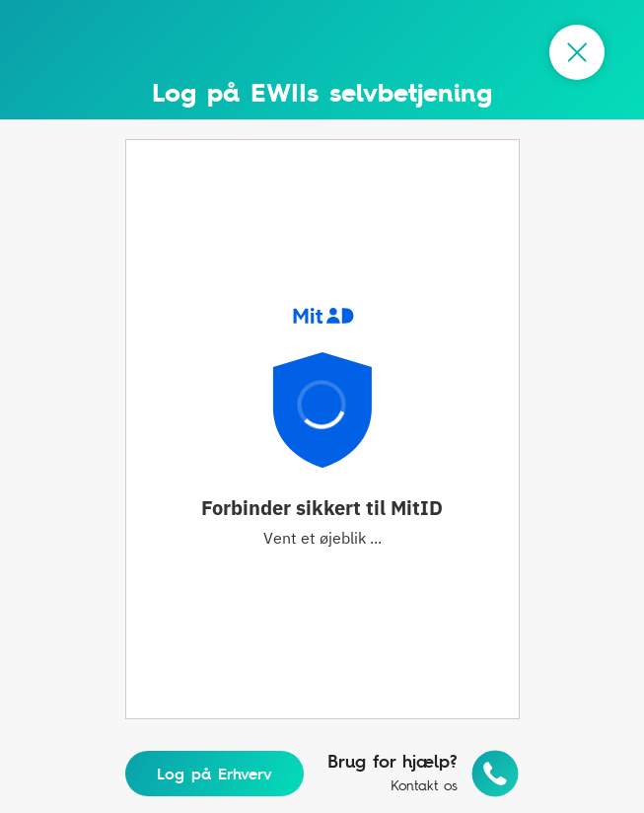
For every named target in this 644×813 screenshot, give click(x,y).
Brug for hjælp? (393, 762)
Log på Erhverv (215, 774)
